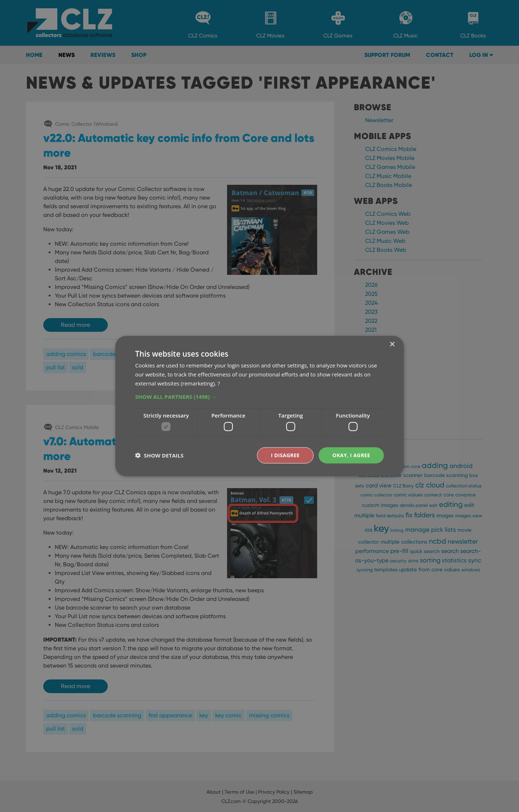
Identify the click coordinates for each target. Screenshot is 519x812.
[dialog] (259, 406)
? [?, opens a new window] (219, 383)
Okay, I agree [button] (351, 455)
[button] (259, 396)
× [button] (392, 345)
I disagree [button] (285, 455)
